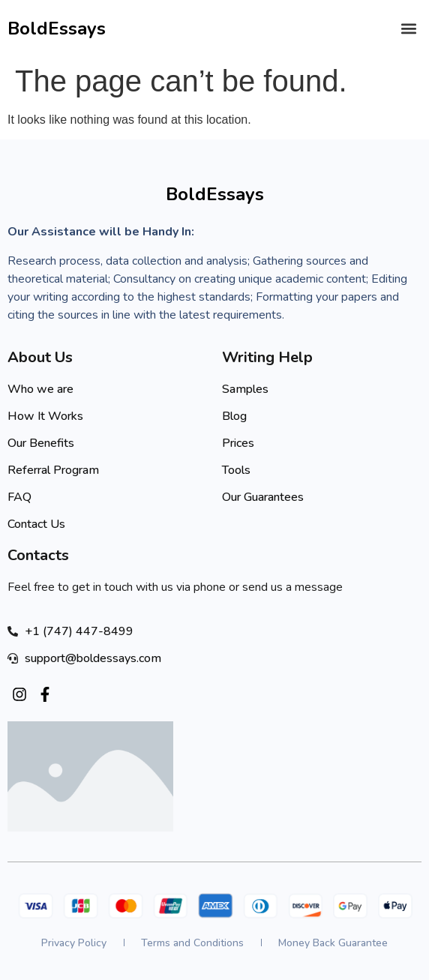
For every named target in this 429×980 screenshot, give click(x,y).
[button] (409, 29)
